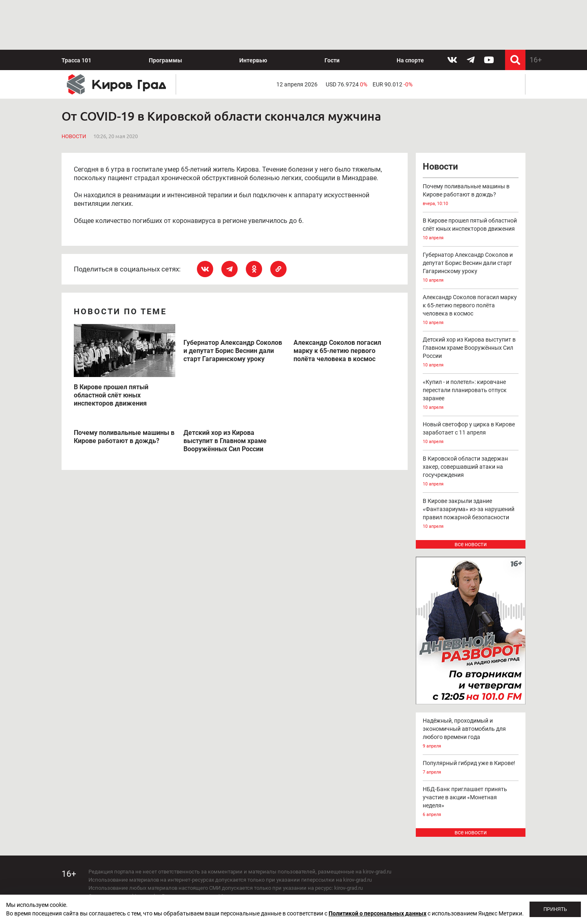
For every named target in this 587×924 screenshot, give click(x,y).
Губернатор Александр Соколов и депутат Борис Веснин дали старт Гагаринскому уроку (471, 218)
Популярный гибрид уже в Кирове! (471, 718)
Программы (166, 11)
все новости (471, 494)
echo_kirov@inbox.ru (155, 879)
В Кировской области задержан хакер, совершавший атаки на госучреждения (471, 422)
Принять (555, 909)
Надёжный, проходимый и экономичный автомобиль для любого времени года (471, 684)
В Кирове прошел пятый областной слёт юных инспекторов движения (471, 180)
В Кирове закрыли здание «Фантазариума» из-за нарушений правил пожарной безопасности (471, 464)
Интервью (253, 11)
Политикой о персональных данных (377, 913)
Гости (332, 11)
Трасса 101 (76, 11)
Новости (74, 87)
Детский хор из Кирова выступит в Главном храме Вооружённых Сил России (471, 303)
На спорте (410, 11)
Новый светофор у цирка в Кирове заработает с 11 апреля (471, 384)
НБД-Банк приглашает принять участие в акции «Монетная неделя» (471, 753)
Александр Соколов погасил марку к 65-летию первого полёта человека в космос (471, 261)
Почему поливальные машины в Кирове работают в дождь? (471, 146)
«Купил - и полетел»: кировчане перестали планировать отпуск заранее (471, 345)
